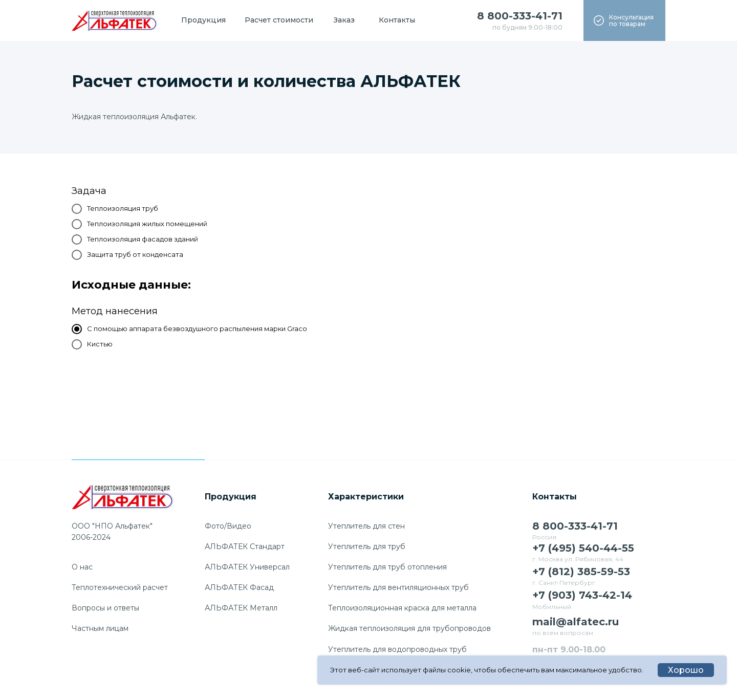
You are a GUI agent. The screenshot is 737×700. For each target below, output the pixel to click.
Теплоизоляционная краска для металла (402, 608)
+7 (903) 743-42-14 (582, 595)
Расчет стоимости (279, 20)
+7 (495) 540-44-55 (583, 548)
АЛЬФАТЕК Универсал (247, 567)
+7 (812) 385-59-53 (581, 572)
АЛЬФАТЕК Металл (241, 608)
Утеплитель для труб (367, 546)
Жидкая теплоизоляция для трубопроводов (409, 628)
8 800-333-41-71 (520, 16)
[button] (624, 20)
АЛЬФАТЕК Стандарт (245, 546)
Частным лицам (100, 628)
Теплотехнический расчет (120, 587)
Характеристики (366, 497)
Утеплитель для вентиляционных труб (398, 587)
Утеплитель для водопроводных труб (397, 649)
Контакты (397, 20)
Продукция (203, 20)
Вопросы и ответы (105, 608)
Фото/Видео (228, 526)
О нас (82, 567)
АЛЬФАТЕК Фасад (239, 587)
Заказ (344, 20)
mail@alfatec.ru (576, 622)
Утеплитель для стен (366, 526)
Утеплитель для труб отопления (387, 567)
